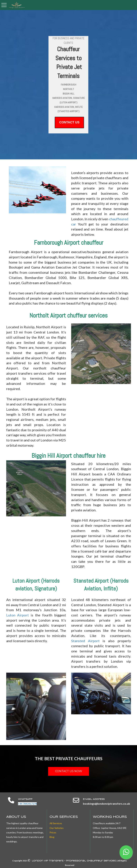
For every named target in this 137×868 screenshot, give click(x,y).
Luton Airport (18, 615)
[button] (126, 852)
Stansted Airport (85, 641)
